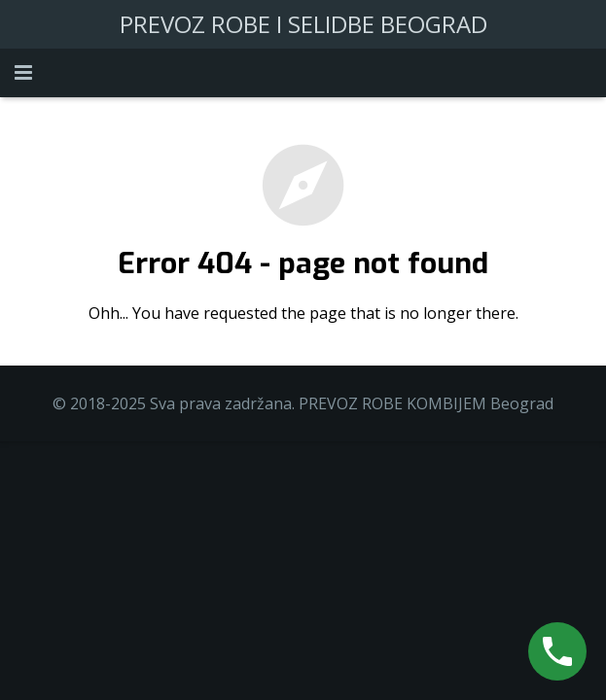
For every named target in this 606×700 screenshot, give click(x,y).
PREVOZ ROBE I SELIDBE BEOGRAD (303, 24)
